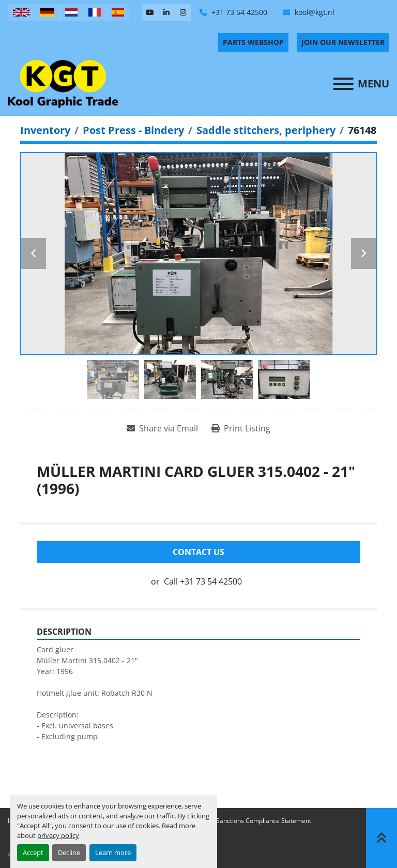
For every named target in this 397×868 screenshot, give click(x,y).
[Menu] (343, 84)
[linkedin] (166, 12)
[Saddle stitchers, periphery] (266, 130)
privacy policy (58, 835)
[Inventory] (45, 130)
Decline (69, 852)
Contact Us (198, 552)
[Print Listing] (241, 428)
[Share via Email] (162, 428)
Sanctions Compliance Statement (264, 821)
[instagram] (183, 12)
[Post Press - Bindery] (133, 130)
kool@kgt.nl (314, 12)
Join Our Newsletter (343, 42)
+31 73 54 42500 (238, 12)
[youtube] (150, 12)
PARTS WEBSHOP (253, 42)
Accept (33, 852)
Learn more (113, 852)
